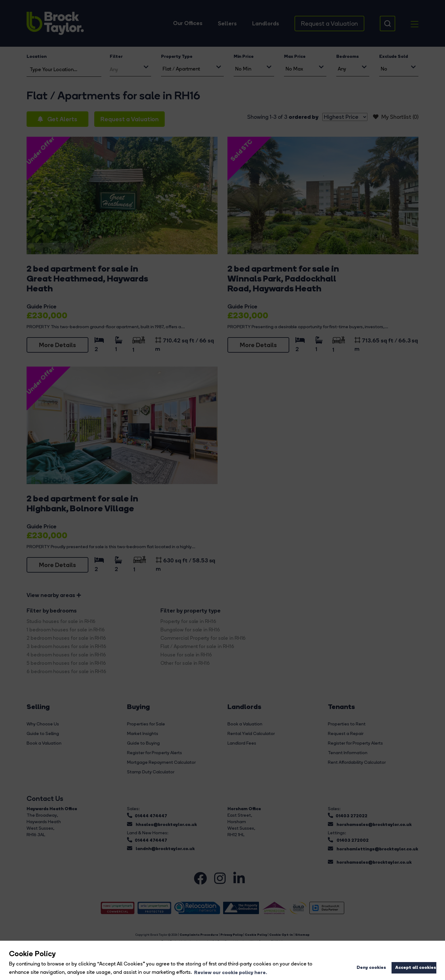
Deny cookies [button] (371, 967)
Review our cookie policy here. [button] (231, 972)
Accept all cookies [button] (416, 967)
